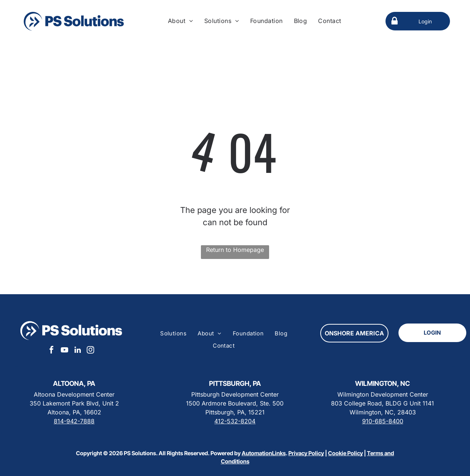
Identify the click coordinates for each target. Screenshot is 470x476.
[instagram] (90, 351)
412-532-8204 (235, 421)
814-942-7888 (74, 421)
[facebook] (52, 351)
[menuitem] (181, 21)
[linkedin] (77, 351)
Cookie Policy (345, 453)
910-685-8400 (383, 421)
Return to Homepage (235, 250)
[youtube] (64, 351)
